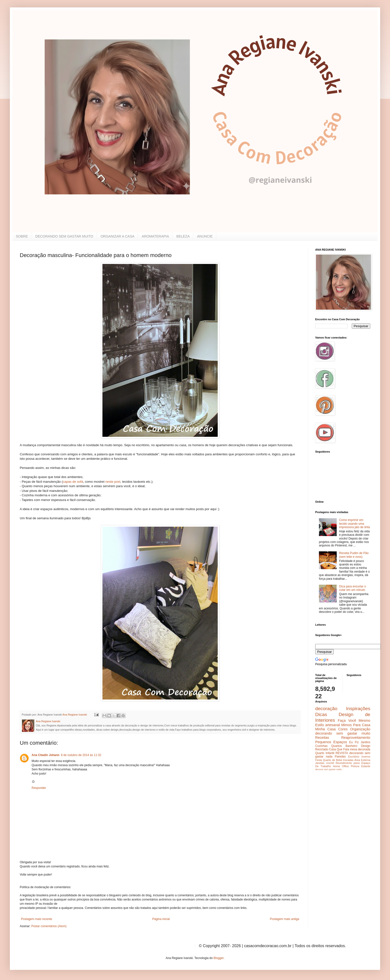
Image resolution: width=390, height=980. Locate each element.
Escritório (354, 757)
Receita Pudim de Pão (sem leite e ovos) (354, 555)
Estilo (320, 725)
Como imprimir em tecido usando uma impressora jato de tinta (355, 524)
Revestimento (344, 763)
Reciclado (322, 749)
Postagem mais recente (37, 919)
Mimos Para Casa (356, 725)
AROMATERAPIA (155, 236)
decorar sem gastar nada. (329, 769)
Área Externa (362, 760)
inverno (366, 757)
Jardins (365, 742)
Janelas (320, 763)
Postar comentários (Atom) (49, 926)
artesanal (333, 725)
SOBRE (22, 236)
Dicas (321, 714)
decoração (326, 709)
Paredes (340, 757)
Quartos (337, 746)
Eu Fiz (354, 742)
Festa (319, 760)
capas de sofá (73, 482)
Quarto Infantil (325, 753)
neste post (113, 482)
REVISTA (342, 753)
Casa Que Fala (339, 749)
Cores (343, 729)
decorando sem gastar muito (343, 733)
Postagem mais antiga (284, 919)
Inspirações (358, 709)
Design (366, 746)
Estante (366, 766)
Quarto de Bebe (332, 760)
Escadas (348, 760)
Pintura (355, 766)
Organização (360, 729)
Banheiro (351, 746)
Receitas (322, 738)
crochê (330, 763)
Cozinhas (321, 746)
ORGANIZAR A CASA (117, 236)
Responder (39, 788)
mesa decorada (360, 749)
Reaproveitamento (356, 738)
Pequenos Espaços (331, 742)
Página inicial (161, 919)
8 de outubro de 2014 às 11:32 (81, 755)
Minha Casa (325, 729)
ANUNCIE (205, 236)
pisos (357, 763)
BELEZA (183, 236)
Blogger (219, 958)
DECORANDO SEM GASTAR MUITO (64, 236)
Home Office (341, 766)
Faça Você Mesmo (354, 720)
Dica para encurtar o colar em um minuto (353, 588)
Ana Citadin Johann (46, 755)
